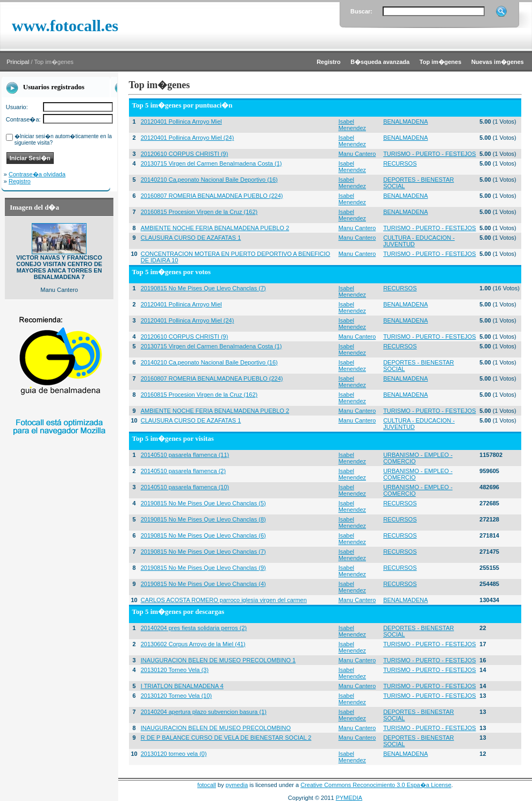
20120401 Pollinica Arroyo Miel (181, 121)
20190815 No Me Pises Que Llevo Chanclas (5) (203, 503)
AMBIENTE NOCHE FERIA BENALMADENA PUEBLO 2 (215, 228)
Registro (20, 181)
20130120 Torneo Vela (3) (175, 670)
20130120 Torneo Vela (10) (177, 696)
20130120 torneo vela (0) (174, 754)
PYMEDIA (349, 798)
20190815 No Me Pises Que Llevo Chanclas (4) (203, 584)
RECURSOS (400, 163)
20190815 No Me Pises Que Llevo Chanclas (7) (203, 288)
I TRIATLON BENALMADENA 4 (182, 686)
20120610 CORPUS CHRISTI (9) (185, 154)
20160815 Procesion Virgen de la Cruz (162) (199, 212)
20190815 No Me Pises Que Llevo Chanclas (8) (203, 519)
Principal (18, 62)
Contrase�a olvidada (37, 174)
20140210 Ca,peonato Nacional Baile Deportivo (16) (209, 180)
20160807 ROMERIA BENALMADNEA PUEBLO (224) (212, 196)
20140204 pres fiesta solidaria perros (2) (194, 628)
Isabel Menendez (352, 125)
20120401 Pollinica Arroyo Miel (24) (188, 138)
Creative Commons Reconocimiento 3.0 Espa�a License (376, 785)
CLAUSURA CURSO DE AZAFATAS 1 (191, 238)
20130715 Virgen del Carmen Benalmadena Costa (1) (211, 163)
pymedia (237, 785)
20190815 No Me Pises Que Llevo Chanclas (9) (203, 568)
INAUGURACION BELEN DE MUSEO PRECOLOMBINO (216, 728)
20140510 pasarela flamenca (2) (183, 471)
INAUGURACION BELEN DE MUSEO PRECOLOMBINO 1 (218, 660)
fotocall (207, 785)
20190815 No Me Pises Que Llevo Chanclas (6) (203, 535)
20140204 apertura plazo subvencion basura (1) (204, 712)
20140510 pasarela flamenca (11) (185, 455)
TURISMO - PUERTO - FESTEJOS (430, 154)
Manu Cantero (357, 154)
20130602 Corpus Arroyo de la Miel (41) (193, 644)
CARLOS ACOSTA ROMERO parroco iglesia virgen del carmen (224, 600)
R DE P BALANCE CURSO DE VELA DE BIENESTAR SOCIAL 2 (226, 738)
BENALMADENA (405, 121)
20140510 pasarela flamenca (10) (185, 487)
